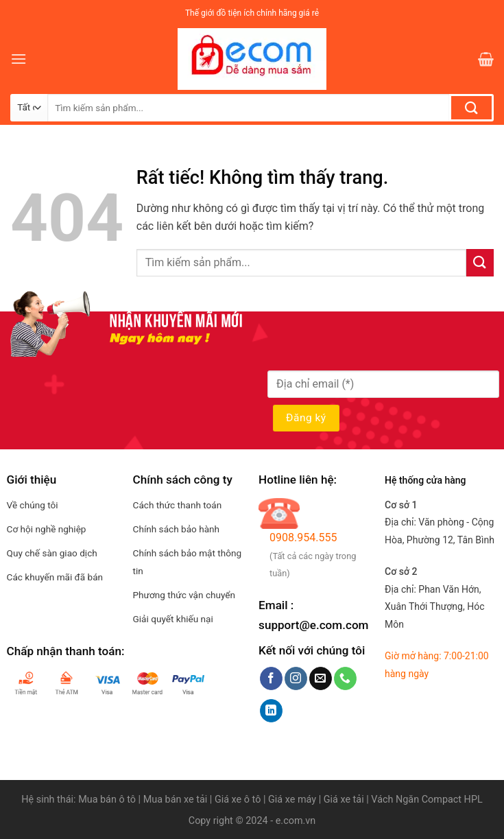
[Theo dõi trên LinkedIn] (271, 711)
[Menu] (19, 59)
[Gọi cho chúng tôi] (345, 678)
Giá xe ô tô (238, 800)
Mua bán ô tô (107, 800)
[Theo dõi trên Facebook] (271, 678)
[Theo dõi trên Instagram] (296, 678)
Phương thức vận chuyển (184, 595)
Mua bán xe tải (176, 800)
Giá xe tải (344, 800)
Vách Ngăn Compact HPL (427, 800)
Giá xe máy (293, 800)
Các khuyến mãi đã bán (55, 577)
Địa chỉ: (434, 607)
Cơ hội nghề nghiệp (47, 529)
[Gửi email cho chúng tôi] (321, 678)
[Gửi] (471, 108)
